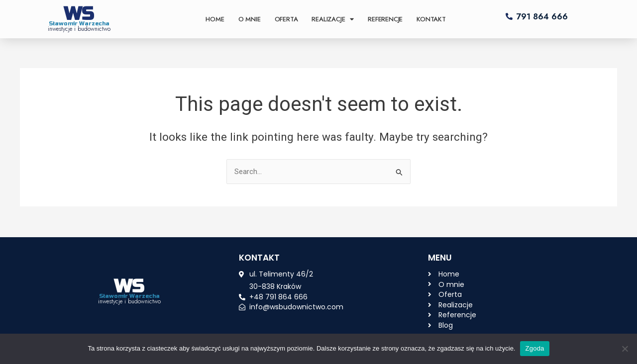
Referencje (385, 19)
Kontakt (431, 19)
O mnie (250, 19)
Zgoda (534, 348)
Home (215, 19)
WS (79, 14)
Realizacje (333, 19)
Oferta (286, 19)
